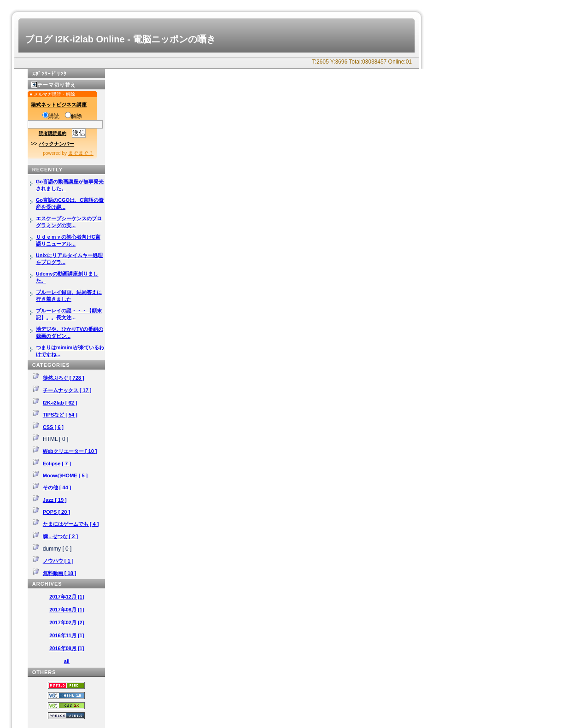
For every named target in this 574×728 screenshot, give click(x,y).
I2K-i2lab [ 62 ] (60, 403)
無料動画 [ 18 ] (60, 573)
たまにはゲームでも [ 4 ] (71, 524)
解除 (73, 116)
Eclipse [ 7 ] (57, 464)
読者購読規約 (53, 133)
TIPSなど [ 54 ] (60, 415)
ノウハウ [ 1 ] (58, 561)
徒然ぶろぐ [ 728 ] (64, 378)
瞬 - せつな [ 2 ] (60, 536)
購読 (51, 116)
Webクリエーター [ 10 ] (70, 451)
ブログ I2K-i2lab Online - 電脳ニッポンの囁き (120, 39)
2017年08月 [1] (67, 610)
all (67, 661)
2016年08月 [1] (67, 648)
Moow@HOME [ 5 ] (65, 476)
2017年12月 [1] (67, 597)
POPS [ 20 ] (56, 512)
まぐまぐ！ (81, 153)
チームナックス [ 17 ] (67, 390)
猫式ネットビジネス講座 (59, 105)
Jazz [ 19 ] (55, 500)
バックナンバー (56, 144)
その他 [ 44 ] (57, 487)
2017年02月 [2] (67, 622)
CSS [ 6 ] (53, 427)
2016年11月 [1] (67, 635)
